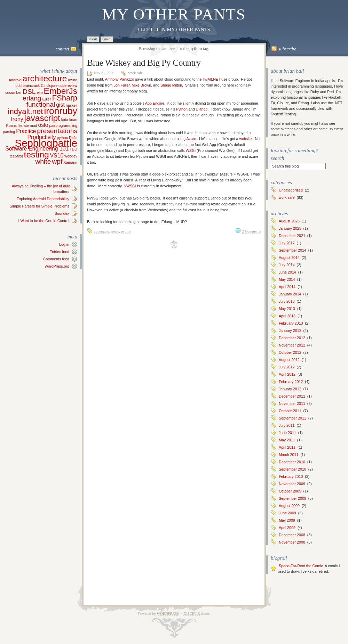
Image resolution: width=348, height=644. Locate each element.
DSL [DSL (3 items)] (29, 92)
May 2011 (287, 440)
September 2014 (292, 250)
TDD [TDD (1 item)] (73, 149)
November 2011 (292, 403)
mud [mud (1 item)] (34, 125)
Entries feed (59, 252)
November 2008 (292, 542)
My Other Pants (174, 14)
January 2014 (290, 294)
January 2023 (290, 228)
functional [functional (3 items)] (41, 104)
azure (115, 231)
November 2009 (292, 484)
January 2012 (290, 389)
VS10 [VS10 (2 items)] (57, 156)
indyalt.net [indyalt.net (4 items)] (26, 111)
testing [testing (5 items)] (37, 154)
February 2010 (291, 476)
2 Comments (252, 231)
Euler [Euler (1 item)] (47, 99)
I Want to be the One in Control (44, 221)
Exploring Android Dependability (43, 199)
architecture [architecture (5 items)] (45, 78)
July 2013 (287, 301)
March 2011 (288, 455)
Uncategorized (291, 190)
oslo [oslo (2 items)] (43, 125)
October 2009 (290, 491)
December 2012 (292, 338)
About (93, 39)
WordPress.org (57, 266)
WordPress (168, 614)
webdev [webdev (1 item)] (71, 156)
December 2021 (292, 236)
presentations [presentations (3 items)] (57, 131)
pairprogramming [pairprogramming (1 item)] (63, 125)
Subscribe (287, 49)
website (245, 139)
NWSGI (130, 186)
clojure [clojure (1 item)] (52, 85)
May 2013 (287, 309)
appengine (102, 231)
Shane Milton (171, 85)
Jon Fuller (121, 85)
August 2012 (289, 360)
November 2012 (292, 345)
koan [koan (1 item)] (73, 120)
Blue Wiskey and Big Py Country (144, 63)
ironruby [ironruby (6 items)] (61, 111)
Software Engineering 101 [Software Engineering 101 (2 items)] (37, 149)
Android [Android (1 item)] (15, 80)
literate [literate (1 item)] (23, 125)
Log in (64, 244)
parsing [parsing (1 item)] (9, 132)
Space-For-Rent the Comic (301, 566)
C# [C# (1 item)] (43, 85)
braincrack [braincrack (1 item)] (31, 85)
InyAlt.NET (211, 79)
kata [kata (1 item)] (65, 120)
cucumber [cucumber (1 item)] (13, 92)
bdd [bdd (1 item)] (18, 85)
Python (182, 109)
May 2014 (287, 279)
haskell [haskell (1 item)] (72, 105)
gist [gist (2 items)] (60, 105)
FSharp (107, 39)
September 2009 (292, 498)
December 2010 (292, 462)
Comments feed (56, 259)
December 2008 (292, 535)
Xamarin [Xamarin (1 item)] (70, 162)
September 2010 (292, 469)
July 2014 (287, 265)
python (126, 231)
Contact (62, 49)
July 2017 (287, 243)
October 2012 (290, 352)
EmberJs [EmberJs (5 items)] (61, 91)
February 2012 (291, 382)
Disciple (192, 614)
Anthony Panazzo (120, 79)
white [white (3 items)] (43, 161)
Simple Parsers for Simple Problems (39, 206)
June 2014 (287, 272)
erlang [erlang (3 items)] (32, 98)
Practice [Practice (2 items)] (26, 131)
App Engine (155, 103)
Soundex (62, 213)
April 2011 (287, 447)
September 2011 (292, 418)
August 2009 (289, 506)
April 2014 (287, 287)
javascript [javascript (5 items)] (42, 118)
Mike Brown (142, 85)
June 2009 (287, 513)
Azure (191, 139)
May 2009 (287, 520)
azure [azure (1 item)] (73, 80)
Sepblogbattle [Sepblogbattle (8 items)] (46, 143)
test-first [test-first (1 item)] (16, 156)
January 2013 (290, 331)
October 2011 (290, 411)
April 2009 (287, 528)
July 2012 (287, 367)
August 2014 (289, 258)
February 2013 (291, 323)
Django (202, 109)
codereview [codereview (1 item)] (68, 85)
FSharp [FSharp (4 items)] (65, 98)
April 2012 (287, 374)
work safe (135, 73)
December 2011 (292, 396)
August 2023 (289, 221)
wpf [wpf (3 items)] (57, 161)
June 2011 (287, 433)
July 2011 (287, 425)
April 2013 (287, 316)
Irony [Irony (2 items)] (17, 119)
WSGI (191, 150)
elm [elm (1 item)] (39, 92)
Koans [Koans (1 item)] (11, 125)
